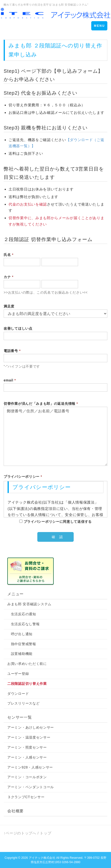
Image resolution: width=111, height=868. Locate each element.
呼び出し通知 (20, 634)
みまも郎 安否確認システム (29, 604)
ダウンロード (18, 694)
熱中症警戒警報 (22, 644)
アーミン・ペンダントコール (31, 787)
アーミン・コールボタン (27, 777)
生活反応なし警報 (23, 624)
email (10, 380)
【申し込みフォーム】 (77, 71)
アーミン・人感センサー (27, 757)
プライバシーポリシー (23, 477)
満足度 (9, 306)
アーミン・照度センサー (27, 747)
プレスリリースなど (23, 703)
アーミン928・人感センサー (30, 767)
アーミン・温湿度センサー (29, 737)
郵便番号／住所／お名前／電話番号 (55, 436)
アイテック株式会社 (42, 858)
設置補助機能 (20, 654)
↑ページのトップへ (20, 833)
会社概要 (15, 811)
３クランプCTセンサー (26, 797)
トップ (45, 833)
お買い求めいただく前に (27, 664)
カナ (9, 277)
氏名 (9, 255)
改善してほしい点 (18, 328)
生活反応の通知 (22, 614)
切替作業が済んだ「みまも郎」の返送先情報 (41, 404)
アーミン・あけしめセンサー (31, 727)
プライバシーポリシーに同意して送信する (55, 522)
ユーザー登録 (18, 674)
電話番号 (12, 351)
